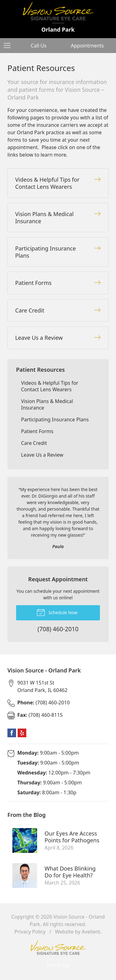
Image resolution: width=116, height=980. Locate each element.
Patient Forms (37, 431)
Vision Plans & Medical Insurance (47, 404)
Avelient (91, 932)
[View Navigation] (9, 46)
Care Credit (34, 443)
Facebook (12, 733)
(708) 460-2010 (43, 703)
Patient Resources (40, 370)
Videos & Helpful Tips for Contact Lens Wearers (50, 386)
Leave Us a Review (42, 455)
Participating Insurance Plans (55, 419)
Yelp (22, 733)
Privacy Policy (30, 932)
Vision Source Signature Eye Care (58, 948)
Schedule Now (57, 612)
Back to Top (58, 965)
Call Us (39, 46)
